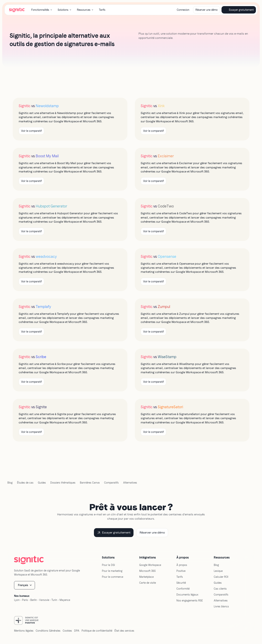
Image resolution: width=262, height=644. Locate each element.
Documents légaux (187, 595)
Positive (181, 571)
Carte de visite (148, 583)
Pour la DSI (108, 565)
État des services (124, 631)
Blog (10, 483)
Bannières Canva (90, 483)
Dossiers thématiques (63, 483)
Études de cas (25, 483)
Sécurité (181, 583)
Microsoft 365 (147, 571)
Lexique (218, 571)
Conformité (183, 589)
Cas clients (220, 589)
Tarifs (102, 10)
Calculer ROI (221, 577)
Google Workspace (150, 565)
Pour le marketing (112, 571)
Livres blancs (221, 606)
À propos (182, 565)
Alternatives (130, 483)
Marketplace (146, 577)
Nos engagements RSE (190, 601)
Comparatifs (111, 483)
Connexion (183, 10)
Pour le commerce (113, 577)
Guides (42, 483)
